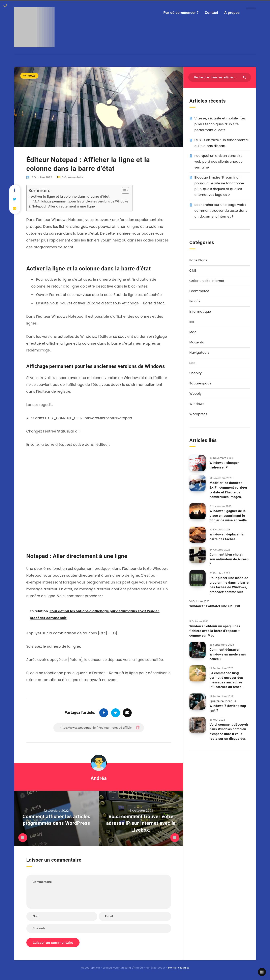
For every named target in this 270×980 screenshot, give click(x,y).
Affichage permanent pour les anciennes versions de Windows (83, 202)
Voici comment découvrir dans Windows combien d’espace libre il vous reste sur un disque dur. (229, 732)
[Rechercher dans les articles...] (220, 77)
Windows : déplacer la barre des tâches (227, 537)
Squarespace (201, 383)
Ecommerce (199, 291)
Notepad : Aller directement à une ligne (63, 206)
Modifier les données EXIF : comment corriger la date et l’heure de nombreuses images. (229, 490)
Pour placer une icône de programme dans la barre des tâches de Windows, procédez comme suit (229, 585)
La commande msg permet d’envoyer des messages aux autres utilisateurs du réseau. (227, 680)
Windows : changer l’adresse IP (224, 465)
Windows (29, 76)
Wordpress (198, 414)
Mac (193, 332)
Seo (192, 363)
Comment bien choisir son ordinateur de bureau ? (229, 559)
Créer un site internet (207, 281)
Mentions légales (179, 968)
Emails (195, 301)
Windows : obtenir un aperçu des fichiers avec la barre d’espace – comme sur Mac (215, 631)
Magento (197, 342)
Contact (212, 13)
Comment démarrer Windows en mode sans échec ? (228, 654)
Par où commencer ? (181, 13)
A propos (232, 13)
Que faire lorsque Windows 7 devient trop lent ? (228, 706)
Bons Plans (198, 260)
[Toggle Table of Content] (124, 190)
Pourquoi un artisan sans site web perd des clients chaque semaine (219, 162)
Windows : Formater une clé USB (215, 606)
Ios (192, 322)
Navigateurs (200, 353)
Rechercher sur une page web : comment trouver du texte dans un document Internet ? (221, 211)
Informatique (200, 312)
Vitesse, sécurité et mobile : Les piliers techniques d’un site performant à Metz (220, 124)
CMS (193, 271)
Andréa (99, 778)
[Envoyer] (245, 77)
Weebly (196, 394)
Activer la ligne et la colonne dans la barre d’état (70, 197)
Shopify (196, 373)
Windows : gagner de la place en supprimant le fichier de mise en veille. (229, 516)
